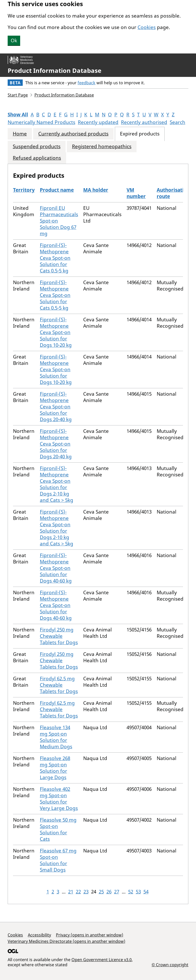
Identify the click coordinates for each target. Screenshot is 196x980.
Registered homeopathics (102, 147)
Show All (18, 115)
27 (117, 892)
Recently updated (98, 122)
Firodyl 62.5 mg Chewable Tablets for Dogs (59, 685)
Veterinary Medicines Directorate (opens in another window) (66, 941)
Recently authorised (144, 122)
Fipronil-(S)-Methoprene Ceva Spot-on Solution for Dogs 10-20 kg (56, 332)
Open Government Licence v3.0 (102, 960)
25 (101, 892)
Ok (14, 40)
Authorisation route (173, 193)
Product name (57, 190)
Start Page (18, 95)
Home (20, 134)
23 (86, 892)
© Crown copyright (170, 965)
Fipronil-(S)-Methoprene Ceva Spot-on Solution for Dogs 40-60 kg (56, 568)
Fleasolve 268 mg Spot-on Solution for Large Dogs (55, 768)
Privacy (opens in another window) (90, 935)
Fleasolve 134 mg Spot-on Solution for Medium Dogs (56, 737)
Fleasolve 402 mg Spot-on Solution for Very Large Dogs (59, 799)
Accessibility (39, 935)
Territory (24, 190)
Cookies (147, 27)
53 (138, 892)
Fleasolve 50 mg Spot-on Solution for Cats (58, 829)
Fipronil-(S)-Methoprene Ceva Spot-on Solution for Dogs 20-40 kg (56, 407)
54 (146, 892)
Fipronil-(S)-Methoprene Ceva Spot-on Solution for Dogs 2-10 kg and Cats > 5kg (57, 484)
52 (131, 892)
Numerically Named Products (41, 122)
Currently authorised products (73, 134)
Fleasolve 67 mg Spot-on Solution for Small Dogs (58, 860)
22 (78, 892)
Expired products (140, 134)
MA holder (96, 190)
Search (177, 122)
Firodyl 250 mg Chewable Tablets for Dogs (59, 636)
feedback (87, 83)
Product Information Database (54, 71)
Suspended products (37, 147)
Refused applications (37, 158)
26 (109, 892)
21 (71, 892)
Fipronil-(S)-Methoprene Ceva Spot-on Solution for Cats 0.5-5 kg (55, 258)
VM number (136, 193)
